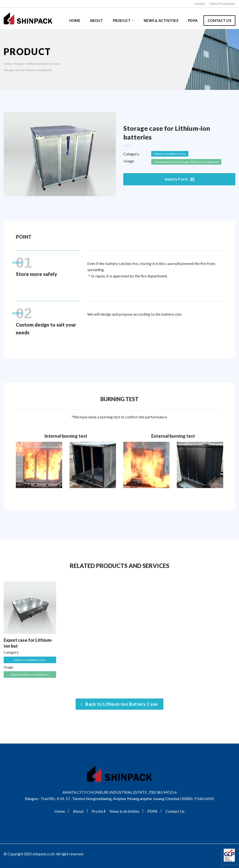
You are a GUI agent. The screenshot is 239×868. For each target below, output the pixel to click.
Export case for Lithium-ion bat (28, 643)
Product (124, 21)
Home (75, 21)
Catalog (199, 4)
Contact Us (219, 21)
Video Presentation (222, 4)
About (96, 21)
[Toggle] (99, 812)
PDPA (193, 21)
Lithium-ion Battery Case (43, 64)
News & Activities (161, 21)
